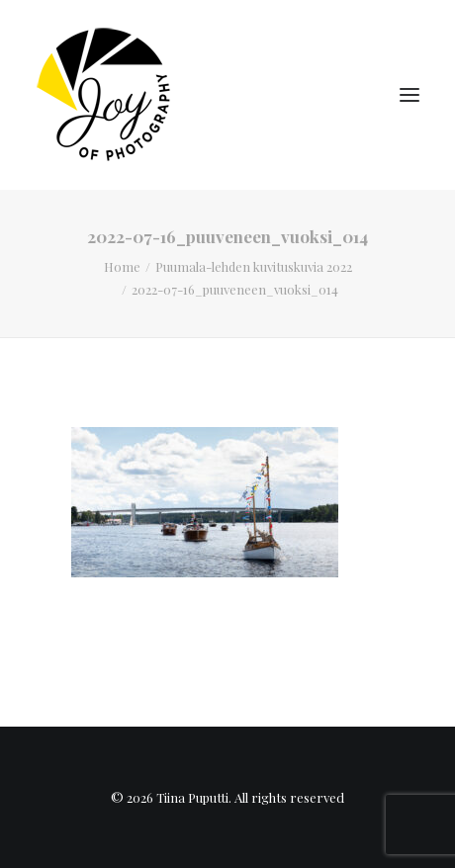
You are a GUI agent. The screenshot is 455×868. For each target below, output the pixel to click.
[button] (409, 95)
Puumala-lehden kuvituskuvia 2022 (254, 266)
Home (122, 266)
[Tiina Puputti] (110, 95)
